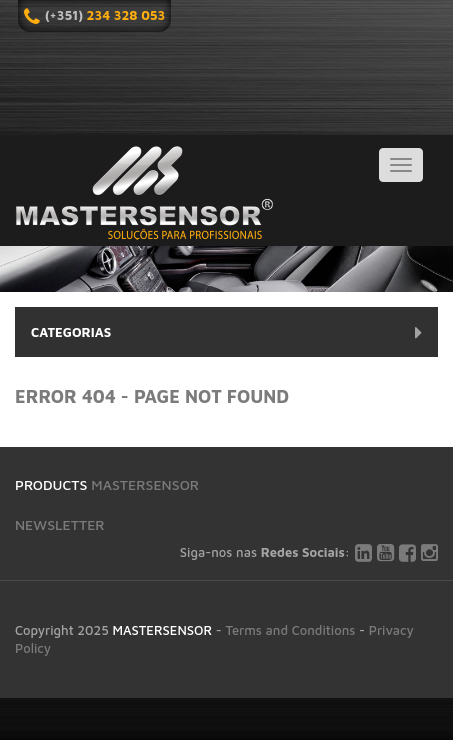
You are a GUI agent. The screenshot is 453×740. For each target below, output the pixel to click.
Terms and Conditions (291, 630)
